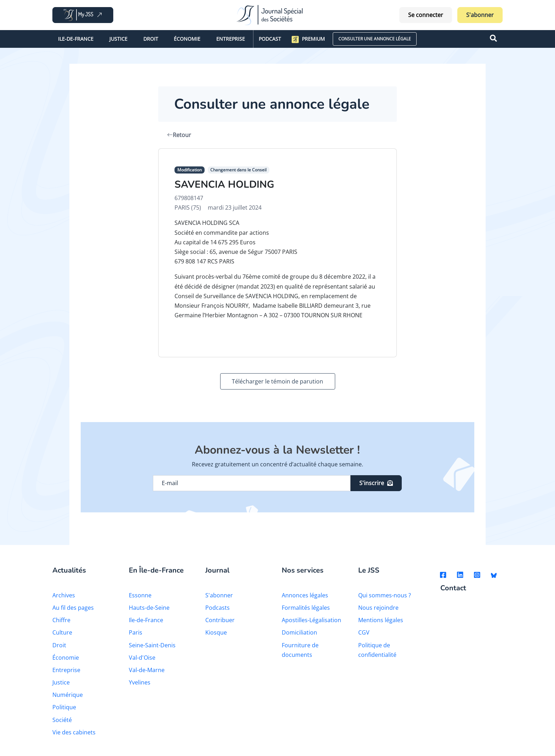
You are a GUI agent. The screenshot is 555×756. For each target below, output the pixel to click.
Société (62, 720)
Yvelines (140, 682)
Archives (64, 595)
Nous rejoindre (378, 608)
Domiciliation (299, 632)
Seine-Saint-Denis (152, 645)
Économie (187, 39)
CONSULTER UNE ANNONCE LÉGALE (375, 39)
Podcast (270, 39)
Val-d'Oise (142, 658)
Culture (62, 632)
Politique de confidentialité (377, 650)
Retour (179, 135)
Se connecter (426, 15)
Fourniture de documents (300, 650)
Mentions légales (381, 620)
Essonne (140, 595)
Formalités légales (306, 608)
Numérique (68, 695)
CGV (364, 632)
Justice (118, 39)
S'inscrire (376, 483)
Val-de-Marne (147, 670)
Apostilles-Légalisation (311, 620)
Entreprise (231, 39)
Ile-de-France (76, 39)
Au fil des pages (73, 608)
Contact (453, 588)
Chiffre (61, 620)
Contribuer (220, 620)
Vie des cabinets (74, 732)
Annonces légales (305, 595)
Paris (136, 632)
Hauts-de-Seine (149, 608)
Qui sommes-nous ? (385, 595)
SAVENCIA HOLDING (224, 184)
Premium (308, 39)
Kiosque (216, 632)
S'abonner (480, 15)
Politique (64, 707)
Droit (151, 39)
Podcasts (218, 608)
